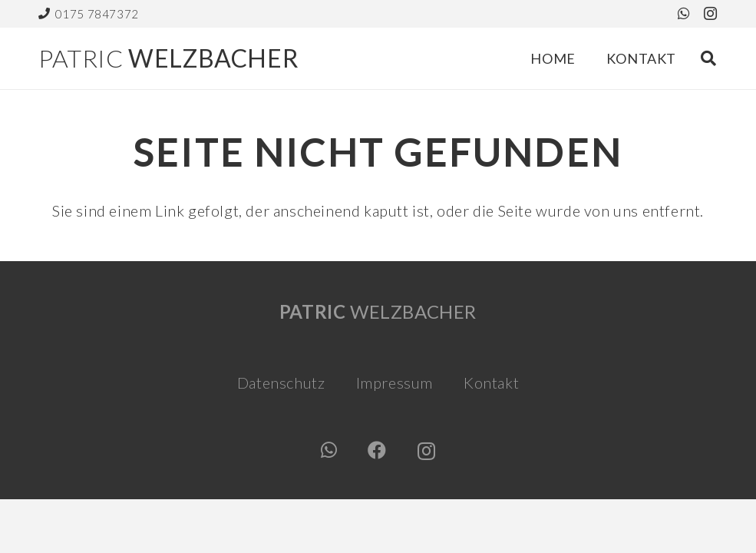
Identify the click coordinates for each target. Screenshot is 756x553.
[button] (708, 58)
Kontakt (491, 382)
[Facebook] (377, 450)
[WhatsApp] (684, 13)
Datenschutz (281, 382)
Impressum (395, 382)
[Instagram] (711, 14)
